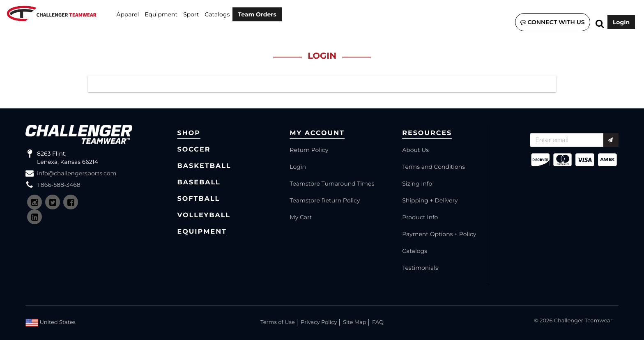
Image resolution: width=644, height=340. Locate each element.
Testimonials (420, 268)
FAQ (378, 322)
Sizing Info (417, 184)
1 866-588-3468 (59, 185)
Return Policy (309, 150)
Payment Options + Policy (439, 234)
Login (621, 22)
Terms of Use (278, 322)
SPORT (191, 14)
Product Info (420, 217)
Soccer (194, 150)
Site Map (355, 322)
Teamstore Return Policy (325, 200)
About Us (415, 150)
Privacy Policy (319, 322)
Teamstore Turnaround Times (332, 184)
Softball (199, 199)
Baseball (199, 183)
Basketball (204, 166)
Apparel (128, 14)
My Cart (301, 217)
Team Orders (257, 14)
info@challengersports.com (77, 173)
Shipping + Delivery (430, 200)
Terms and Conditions (434, 167)
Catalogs (217, 14)
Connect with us (553, 22)
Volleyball (204, 215)
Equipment (161, 14)
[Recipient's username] (567, 140)
